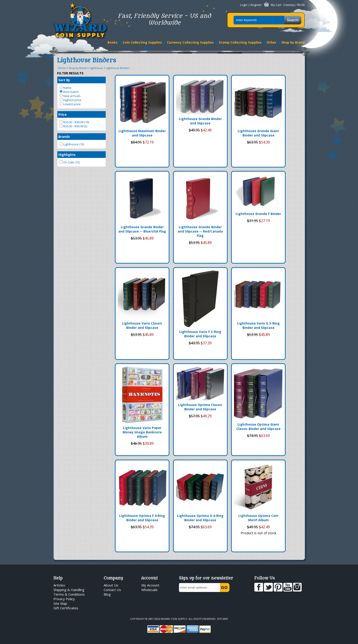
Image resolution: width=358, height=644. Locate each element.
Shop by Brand (293, 42)
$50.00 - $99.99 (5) (73, 126)
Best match (69, 92)
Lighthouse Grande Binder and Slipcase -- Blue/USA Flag (142, 229)
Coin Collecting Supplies (142, 42)
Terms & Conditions (69, 594)
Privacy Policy (64, 599)
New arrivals (70, 96)
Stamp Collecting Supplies (240, 42)
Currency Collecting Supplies (190, 42)
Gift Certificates (66, 608)
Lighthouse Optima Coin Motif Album (258, 518)
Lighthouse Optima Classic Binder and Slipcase (200, 407)
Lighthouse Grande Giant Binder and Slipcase (258, 133)
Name (66, 88)
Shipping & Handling (69, 590)
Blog (107, 594)
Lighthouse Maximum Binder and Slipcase (142, 133)
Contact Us (112, 590)
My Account (150, 585)
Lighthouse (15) (72, 144)
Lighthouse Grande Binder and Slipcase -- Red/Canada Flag (200, 231)
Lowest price (70, 104)
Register (256, 5)
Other (271, 42)
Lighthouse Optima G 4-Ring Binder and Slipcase (200, 518)
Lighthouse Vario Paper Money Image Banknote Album (142, 432)
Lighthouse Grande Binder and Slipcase (200, 121)
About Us (111, 585)
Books (113, 42)
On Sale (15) (70, 162)
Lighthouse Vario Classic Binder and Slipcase (142, 325)
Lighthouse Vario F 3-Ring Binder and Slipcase (200, 334)
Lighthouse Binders (118, 68)
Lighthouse (96, 68)
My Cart (276, 5)
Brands (64, 137)
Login (244, 5)
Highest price (70, 100)
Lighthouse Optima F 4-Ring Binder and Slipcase (142, 518)
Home (62, 68)
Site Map (60, 603)
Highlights (67, 155)
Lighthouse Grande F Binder (258, 214)
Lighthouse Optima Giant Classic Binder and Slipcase (258, 427)
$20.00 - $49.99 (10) (74, 122)
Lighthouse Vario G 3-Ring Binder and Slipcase (258, 325)
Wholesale (149, 590)
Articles (59, 585)
